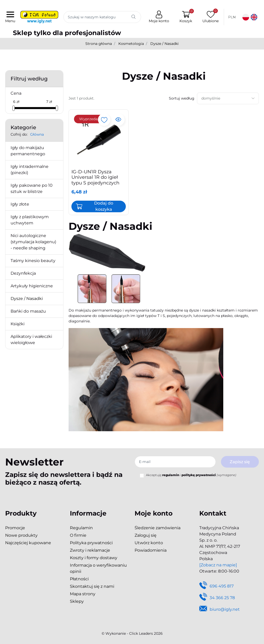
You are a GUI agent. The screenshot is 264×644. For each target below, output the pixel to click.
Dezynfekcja (23, 273)
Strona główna (99, 44)
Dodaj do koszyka (104, 206)
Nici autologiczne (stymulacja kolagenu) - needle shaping (33, 242)
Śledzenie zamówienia (158, 528)
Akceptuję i (191, 475)
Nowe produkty (21, 535)
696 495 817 (216, 586)
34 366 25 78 (217, 598)
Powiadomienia (151, 550)
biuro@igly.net (220, 610)
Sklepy (77, 601)
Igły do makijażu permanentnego (28, 151)
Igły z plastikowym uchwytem (30, 220)
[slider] (14, 108)
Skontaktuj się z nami (92, 586)
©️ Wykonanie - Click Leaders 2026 (132, 633)
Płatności (79, 579)
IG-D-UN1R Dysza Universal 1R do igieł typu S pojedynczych (95, 177)
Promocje (15, 528)
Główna (37, 134)
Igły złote (20, 204)
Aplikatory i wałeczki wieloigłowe (31, 340)
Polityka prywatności (91, 543)
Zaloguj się (146, 535)
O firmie (78, 535)
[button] (185, 17)
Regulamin (81, 528)
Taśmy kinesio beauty (33, 261)
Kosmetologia (131, 44)
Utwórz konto (149, 543)
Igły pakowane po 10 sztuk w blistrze (32, 188)
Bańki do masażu (28, 311)
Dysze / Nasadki (27, 299)
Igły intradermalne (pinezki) (30, 170)
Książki (18, 324)
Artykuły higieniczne (32, 286)
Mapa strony (83, 594)
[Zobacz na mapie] (218, 565)
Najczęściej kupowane (28, 543)
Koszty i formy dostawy (94, 558)
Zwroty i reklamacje (90, 550)
